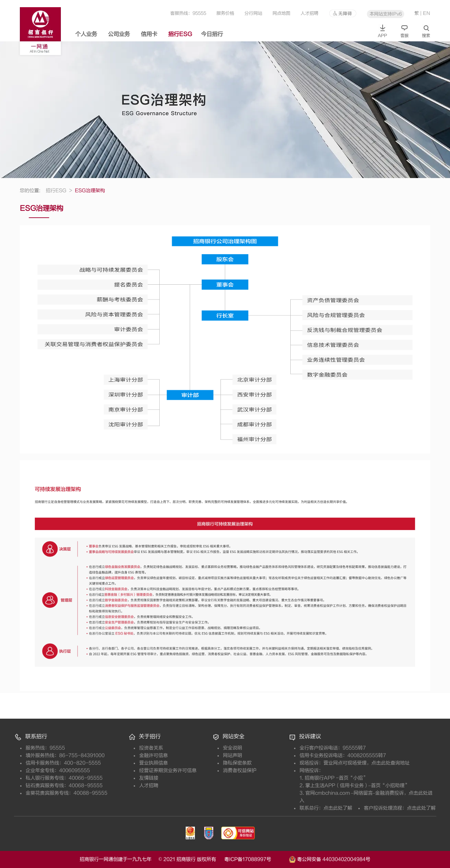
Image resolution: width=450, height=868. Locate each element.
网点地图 (281, 13)
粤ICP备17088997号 (256, 859)
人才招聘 (309, 13)
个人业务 (86, 34)
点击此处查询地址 (391, 763)
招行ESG (180, 34)
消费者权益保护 (240, 770)
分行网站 (253, 13)
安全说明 (233, 748)
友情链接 (149, 778)
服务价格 (225, 13)
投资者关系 (151, 748)
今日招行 (212, 34)
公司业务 (119, 34)
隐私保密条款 (237, 763)
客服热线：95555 (188, 13)
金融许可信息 (154, 755)
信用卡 (149, 34)
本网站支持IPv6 (386, 14)
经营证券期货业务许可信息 (168, 770)
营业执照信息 (154, 763)
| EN (425, 13)
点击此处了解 (338, 808)
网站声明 (233, 755)
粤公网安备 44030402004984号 (330, 859)
